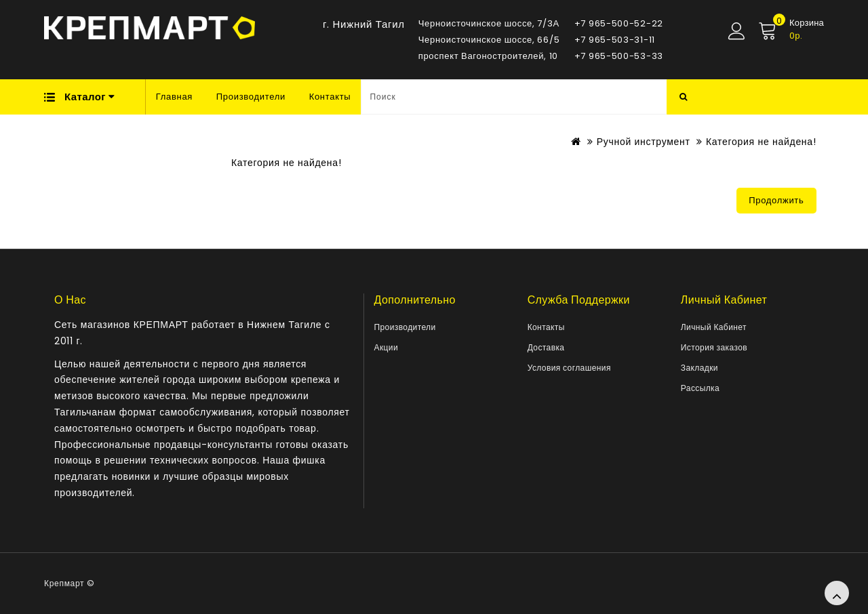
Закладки (699, 368)
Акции (387, 347)
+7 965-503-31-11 (615, 40)
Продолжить (776, 200)
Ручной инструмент (644, 142)
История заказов (714, 347)
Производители (251, 97)
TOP (837, 593)
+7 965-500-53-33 (619, 56)
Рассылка (700, 388)
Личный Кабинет (714, 327)
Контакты (330, 97)
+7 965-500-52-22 (619, 23)
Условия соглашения (569, 368)
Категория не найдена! (761, 142)
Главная (174, 97)
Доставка (546, 347)
